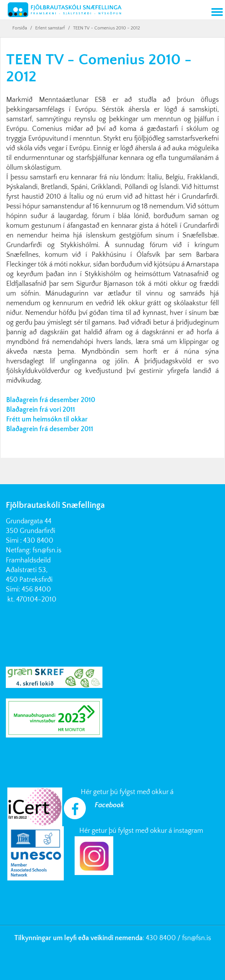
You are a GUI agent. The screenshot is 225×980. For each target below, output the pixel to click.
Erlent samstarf (50, 28)
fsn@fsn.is (47, 550)
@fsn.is (201, 938)
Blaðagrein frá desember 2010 (51, 400)
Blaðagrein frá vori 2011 (41, 410)
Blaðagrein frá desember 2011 (50, 429)
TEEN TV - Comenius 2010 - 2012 (107, 28)
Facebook (109, 805)
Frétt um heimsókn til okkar (47, 420)
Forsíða (20, 28)
